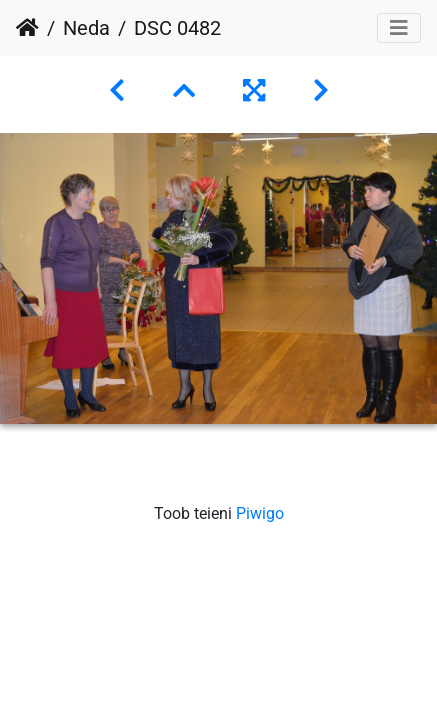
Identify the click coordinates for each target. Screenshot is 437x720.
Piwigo (260, 513)
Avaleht (27, 28)
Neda (86, 28)
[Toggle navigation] (399, 28)
